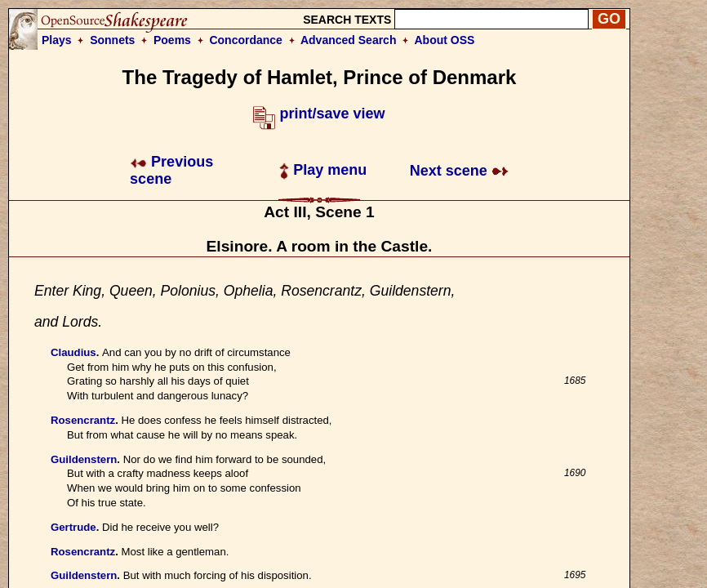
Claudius (73, 352)
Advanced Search (349, 40)
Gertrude (73, 527)
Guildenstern (84, 459)
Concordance (245, 40)
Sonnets (112, 40)
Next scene (459, 171)
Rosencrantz (83, 420)
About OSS (445, 40)
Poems (172, 40)
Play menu (323, 170)
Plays (57, 40)
